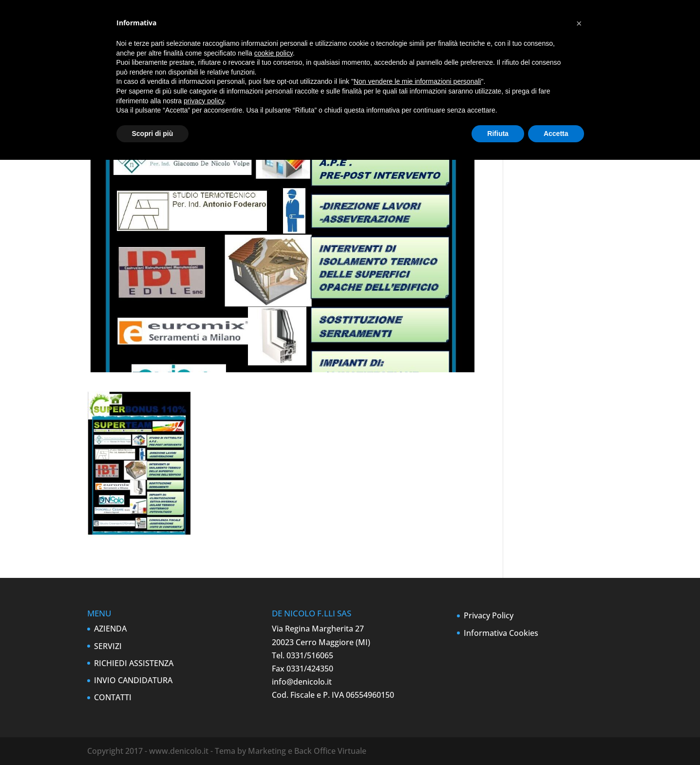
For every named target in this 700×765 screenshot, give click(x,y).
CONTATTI (113, 697)
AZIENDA (110, 629)
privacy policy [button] (204, 101)
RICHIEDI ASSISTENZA (134, 663)
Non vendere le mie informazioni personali (417, 81)
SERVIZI (108, 646)
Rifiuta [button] (498, 134)
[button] (579, 23)
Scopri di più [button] (153, 134)
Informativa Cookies (501, 633)
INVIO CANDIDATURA (133, 680)
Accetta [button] (556, 134)
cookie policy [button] (274, 53)
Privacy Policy (489, 615)
